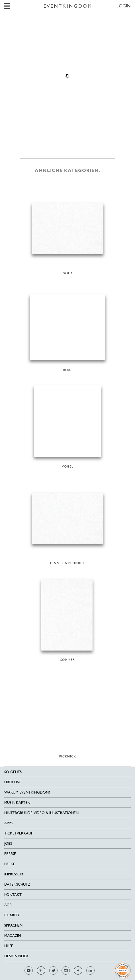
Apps (8, 823)
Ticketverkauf (19, 833)
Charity (12, 915)
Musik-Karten (17, 803)
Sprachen (13, 925)
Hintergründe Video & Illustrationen (41, 813)
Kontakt (13, 895)
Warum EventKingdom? (27, 792)
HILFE (9, 946)
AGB (8, 905)
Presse (10, 854)
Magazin (13, 936)
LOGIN (124, 6)
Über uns (13, 782)
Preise (10, 864)
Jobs (8, 843)
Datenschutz (17, 884)
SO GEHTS (13, 772)
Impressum (14, 874)
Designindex (16, 956)
